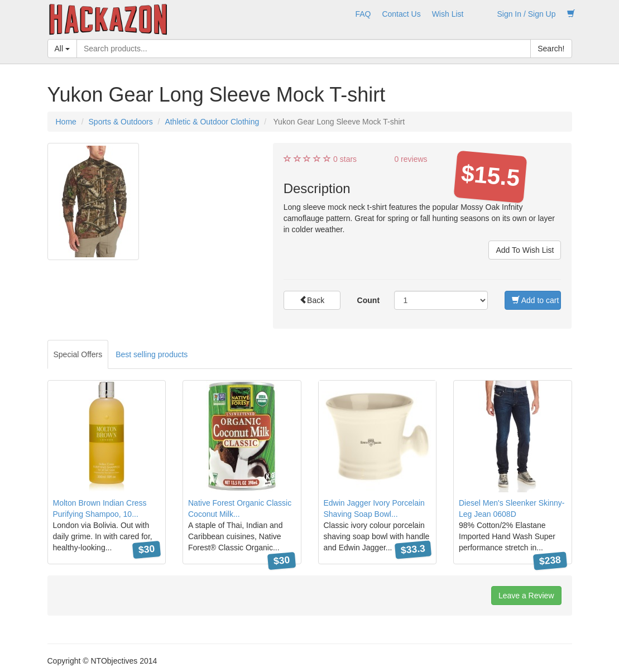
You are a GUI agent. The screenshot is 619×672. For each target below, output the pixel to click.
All (62, 49)
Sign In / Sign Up (526, 14)
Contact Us (401, 14)
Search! (551, 49)
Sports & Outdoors (121, 122)
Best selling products (152, 354)
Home (66, 122)
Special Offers (78, 354)
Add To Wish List (525, 250)
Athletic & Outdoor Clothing (212, 122)
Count (368, 300)
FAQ (363, 14)
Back (312, 300)
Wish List (448, 14)
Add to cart (536, 300)
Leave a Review (526, 596)
